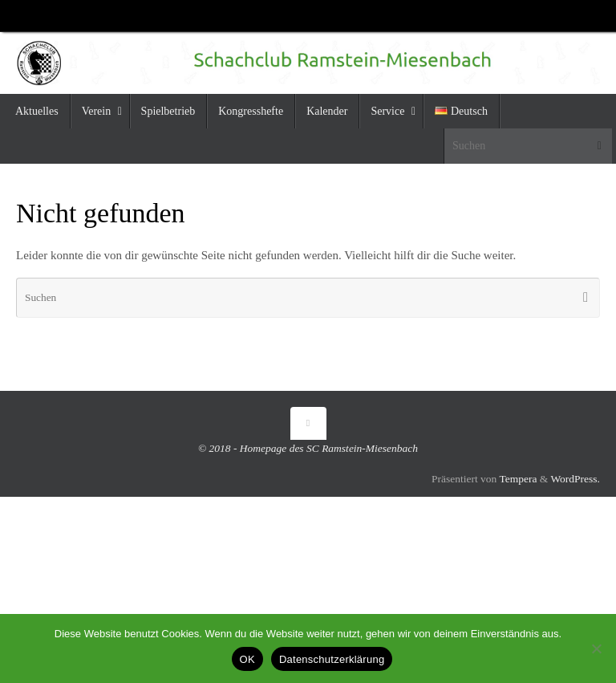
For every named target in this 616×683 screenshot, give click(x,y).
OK (247, 659)
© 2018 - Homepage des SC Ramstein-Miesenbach (308, 448)
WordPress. (575, 479)
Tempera (518, 479)
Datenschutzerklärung (332, 659)
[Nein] (596, 648)
